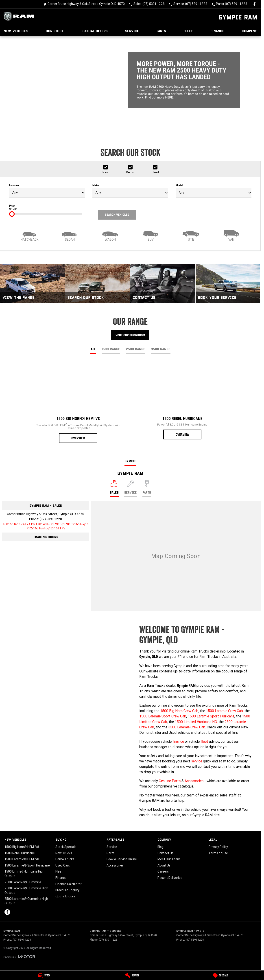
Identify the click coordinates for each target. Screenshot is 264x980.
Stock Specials (66, 847)
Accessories (194, 781)
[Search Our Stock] (98, 284)
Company (249, 31)
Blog (160, 847)
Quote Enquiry (65, 896)
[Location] (114, 488)
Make (130, 190)
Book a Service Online (122, 859)
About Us (164, 865)
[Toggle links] (19, 957)
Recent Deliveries (170, 878)
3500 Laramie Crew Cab (187, 727)
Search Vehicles (117, 215)
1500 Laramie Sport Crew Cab (163, 716)
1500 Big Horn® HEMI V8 (22, 847)
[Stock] (44, 975)
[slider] (12, 214)
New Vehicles (16, 31)
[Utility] (191, 235)
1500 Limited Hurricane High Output (24, 874)
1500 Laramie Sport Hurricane (211, 716)
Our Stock (55, 31)
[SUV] (151, 235)
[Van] (231, 235)
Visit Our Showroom (130, 335)
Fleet (188, 31)
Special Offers (95, 31)
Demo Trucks (65, 859)
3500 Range (161, 349)
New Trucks (64, 853)
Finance (217, 31)
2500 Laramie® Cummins (23, 882)
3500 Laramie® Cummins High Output (26, 901)
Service (132, 31)
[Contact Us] (84, 4)
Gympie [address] (130, 461)
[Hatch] (29, 235)
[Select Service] (131, 488)
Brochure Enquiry (67, 890)
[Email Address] (46, 526)
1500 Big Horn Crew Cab (179, 711)
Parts (161, 31)
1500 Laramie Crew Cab (224, 711)
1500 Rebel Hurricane (20, 853)
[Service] (132, 975)
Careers (163, 871)
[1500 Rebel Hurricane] (182, 401)
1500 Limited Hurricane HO (196, 722)
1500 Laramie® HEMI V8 (22, 859)
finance (178, 741)
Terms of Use (218, 853)
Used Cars (63, 865)
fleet (204, 741)
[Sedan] (70, 235)
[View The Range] (32, 284)
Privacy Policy (218, 847)
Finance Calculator (69, 884)
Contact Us (165, 853)
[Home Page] (20, 17)
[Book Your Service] (228, 284)
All (93, 349)
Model (214, 190)
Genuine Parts (170, 781)
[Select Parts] (147, 488)
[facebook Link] (254, 4)
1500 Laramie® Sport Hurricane (27, 865)
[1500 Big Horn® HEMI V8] (78, 402)
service (197, 761)
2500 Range (136, 349)
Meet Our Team (169, 859)
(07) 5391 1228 (51, 519)
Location (47, 190)
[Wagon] (110, 235)
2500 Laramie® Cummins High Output (26, 890)
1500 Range (111, 349)
